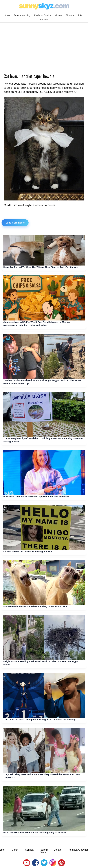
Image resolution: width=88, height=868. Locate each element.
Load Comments (15, 223)
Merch (15, 850)
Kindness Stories (43, 15)
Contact (29, 850)
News (7, 15)
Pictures (70, 15)
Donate (58, 850)
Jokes (81, 15)
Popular (44, 20)
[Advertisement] (44, 45)
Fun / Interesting (22, 15)
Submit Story (44, 851)
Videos (58, 15)
